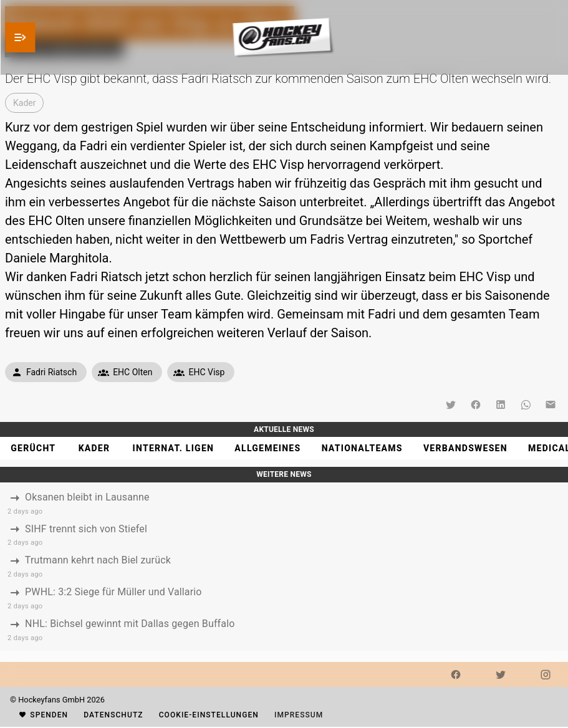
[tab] (33, 448)
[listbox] (284, 567)
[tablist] (284, 448)
